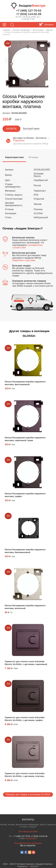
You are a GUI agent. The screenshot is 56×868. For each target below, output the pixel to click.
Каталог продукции (21, 30)
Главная (6, 30)
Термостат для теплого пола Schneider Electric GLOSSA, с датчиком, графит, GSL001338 (25, 720)
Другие (50, 30)
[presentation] (14, 157)
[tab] (14, 158)
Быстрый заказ (31, 129)
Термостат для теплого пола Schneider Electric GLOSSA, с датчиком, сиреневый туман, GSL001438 (26, 664)
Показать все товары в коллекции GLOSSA (28, 794)
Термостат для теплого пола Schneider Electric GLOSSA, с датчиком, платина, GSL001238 (25, 776)
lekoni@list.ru (31, 838)
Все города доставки (28, 831)
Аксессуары (38, 30)
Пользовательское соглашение (28, 843)
